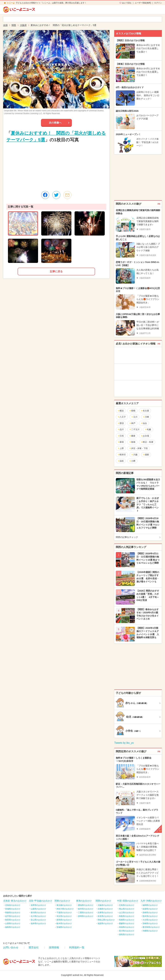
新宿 (121, 442)
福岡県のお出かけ (150, 905)
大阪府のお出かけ (105, 905)
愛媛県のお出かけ (127, 924)
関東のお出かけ (62, 901)
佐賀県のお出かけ (150, 909)
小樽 (132, 461)
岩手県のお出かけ (13, 916)
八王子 (122, 417)
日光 (121, 436)
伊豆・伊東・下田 (138, 448)
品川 (121, 429)
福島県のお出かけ (13, 927)
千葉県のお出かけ (64, 913)
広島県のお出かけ (127, 905)
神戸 (132, 423)
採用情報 (54, 947)
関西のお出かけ (103, 901)
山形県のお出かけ (13, 924)
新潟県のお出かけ (38, 913)
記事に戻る (56, 271)
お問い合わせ (11, 947)
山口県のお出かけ (127, 913)
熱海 (132, 442)
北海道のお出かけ (13, 905)
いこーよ (11, 3)
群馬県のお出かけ (64, 920)
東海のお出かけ (84, 901)
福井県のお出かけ (38, 924)
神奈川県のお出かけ (65, 909)
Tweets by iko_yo (124, 743)
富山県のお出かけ (38, 920)
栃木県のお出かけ (64, 924)
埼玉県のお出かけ (64, 916)
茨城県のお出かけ (64, 927)
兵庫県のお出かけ (105, 913)
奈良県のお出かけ (105, 916)
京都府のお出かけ (105, 909)
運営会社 (34, 947)
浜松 (121, 461)
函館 (146, 455)
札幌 (148, 429)
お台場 (145, 436)
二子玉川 (134, 429)
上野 (121, 448)
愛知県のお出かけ (86, 905)
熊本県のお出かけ (150, 916)
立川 (134, 417)
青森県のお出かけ (13, 913)
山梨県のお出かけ (38, 909)
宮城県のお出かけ (13, 909)
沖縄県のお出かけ (150, 931)
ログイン (158, 3)
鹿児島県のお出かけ (151, 927)
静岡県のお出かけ (86, 916)
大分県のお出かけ (150, 920)
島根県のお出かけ (127, 920)
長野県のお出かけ (38, 905)
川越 (134, 455)
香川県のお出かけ (127, 931)
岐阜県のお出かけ (86, 909)
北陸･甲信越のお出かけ (41, 901)
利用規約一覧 (77, 947)
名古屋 (145, 411)
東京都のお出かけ (64, 905)
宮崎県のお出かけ (150, 924)
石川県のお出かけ (38, 916)
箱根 (132, 411)
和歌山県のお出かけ (106, 920)
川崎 (146, 417)
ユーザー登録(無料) (143, 3)
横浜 (121, 411)
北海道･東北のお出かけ (15, 901)
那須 (121, 423)
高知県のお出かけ (127, 927)
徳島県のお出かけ (127, 934)
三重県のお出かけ (86, 913)
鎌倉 (132, 436)
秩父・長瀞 (147, 442)
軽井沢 (122, 455)
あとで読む (127, 3)
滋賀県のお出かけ (105, 924)
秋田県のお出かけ (13, 920)
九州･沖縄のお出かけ (151, 901)
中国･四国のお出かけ (128, 901)
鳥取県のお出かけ (127, 916)
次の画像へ (55, 123)
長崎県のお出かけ (150, 913)
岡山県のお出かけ (127, 909)
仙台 (144, 423)
